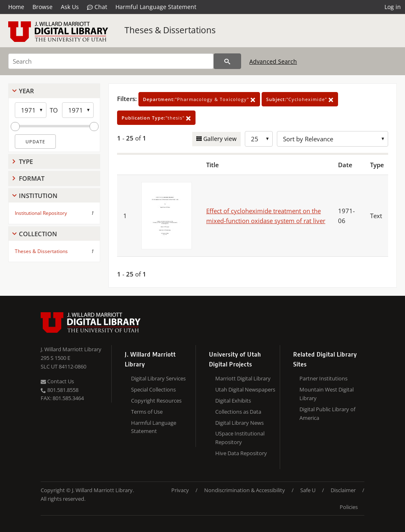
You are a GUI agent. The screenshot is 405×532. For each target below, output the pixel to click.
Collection (38, 234)
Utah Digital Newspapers (245, 389)
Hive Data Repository (241, 453)
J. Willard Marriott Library (71, 349)
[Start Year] (31, 110)
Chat (97, 7)
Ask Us (70, 7)
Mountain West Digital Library (327, 394)
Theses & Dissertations (170, 30)
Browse (43, 7)
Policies (349, 507)
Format (32, 178)
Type (26, 161)
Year (26, 91)
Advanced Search (273, 61)
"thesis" (156, 118)
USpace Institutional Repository (240, 438)
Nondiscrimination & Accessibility (245, 490)
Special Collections (153, 389)
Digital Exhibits (233, 401)
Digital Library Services (158, 378)
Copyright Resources (156, 401)
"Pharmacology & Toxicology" (199, 99)
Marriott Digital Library (243, 378)
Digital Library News (239, 423)
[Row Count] (259, 139)
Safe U (308, 490)
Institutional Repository (41, 213)
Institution (38, 196)
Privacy (180, 490)
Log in (393, 7)
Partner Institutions (323, 378)
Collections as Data (238, 412)
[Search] (111, 61)
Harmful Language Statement (156, 7)
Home (16, 7)
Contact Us (57, 381)
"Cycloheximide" (300, 99)
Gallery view (219, 139)
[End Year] (78, 110)
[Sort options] (333, 139)
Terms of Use (147, 412)
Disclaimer (343, 490)
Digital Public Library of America (327, 413)
